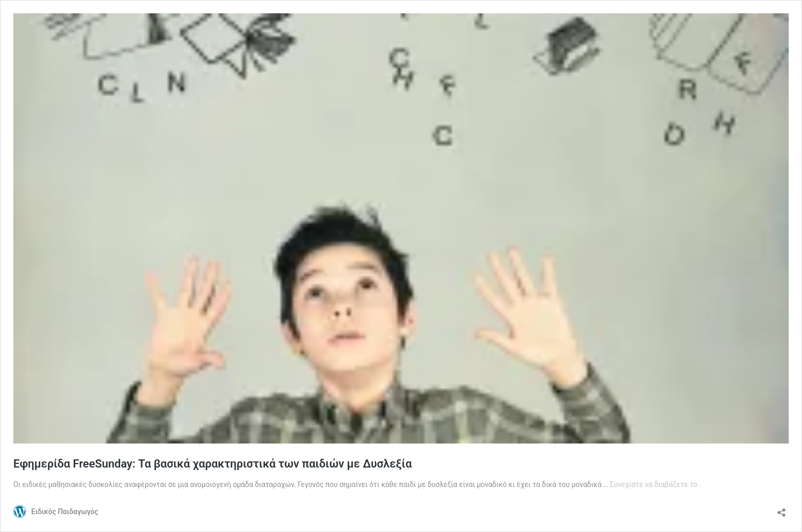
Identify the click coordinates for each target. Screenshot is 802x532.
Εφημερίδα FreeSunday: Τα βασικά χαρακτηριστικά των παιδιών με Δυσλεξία (213, 464)
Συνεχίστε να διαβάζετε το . (655, 484)
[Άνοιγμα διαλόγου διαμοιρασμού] (782, 509)
